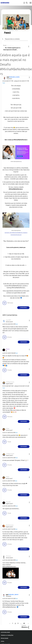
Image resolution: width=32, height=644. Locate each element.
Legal (3, 641)
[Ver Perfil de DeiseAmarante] (10, 525)
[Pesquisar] (16, 39)
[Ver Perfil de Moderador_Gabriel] (13, 595)
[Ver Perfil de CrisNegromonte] (10, 382)
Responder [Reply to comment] (24, 342)
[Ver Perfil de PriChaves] (8, 556)
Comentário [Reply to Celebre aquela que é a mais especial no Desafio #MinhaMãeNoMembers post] (23, 308)
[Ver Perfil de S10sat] (8, 429)
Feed (4, 83)
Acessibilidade (5, 632)
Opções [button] (26, 47)
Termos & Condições (7, 635)
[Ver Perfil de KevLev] (8, 349)
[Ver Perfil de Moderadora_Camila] (14, 77)
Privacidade (5, 638)
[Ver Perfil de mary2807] (8, 320)
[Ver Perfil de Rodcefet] (8, 502)
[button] (27, 77)
